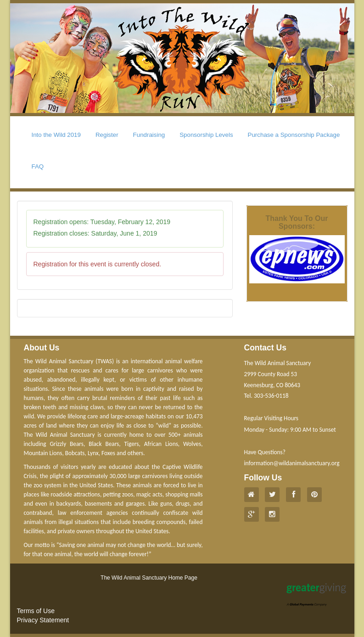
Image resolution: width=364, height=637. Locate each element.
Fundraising (149, 135)
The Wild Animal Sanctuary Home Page (149, 578)
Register (107, 135)
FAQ (38, 166)
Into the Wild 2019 (56, 135)
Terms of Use (36, 611)
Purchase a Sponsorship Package (294, 135)
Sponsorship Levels (206, 135)
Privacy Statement (43, 620)
